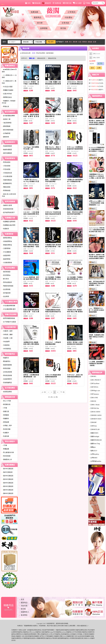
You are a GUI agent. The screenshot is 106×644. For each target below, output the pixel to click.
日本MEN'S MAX (95, 419)
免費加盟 (57, 3)
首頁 (28, 3)
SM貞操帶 (6, 342)
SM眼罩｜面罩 (7, 331)
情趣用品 (58, 630)
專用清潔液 (6, 368)
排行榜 (40, 23)
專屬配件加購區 (8, 90)
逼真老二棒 (6, 119)
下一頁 (62, 392)
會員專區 (24, 615)
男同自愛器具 (7, 282)
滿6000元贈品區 (8, 490)
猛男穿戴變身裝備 (8, 318)
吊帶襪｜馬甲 (7, 426)
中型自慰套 (6, 169)
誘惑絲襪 (5, 422)
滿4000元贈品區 (8, 483)
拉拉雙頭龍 (6, 289)
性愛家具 (5, 229)
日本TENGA (94, 387)
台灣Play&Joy (94, 454)
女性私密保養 (7, 372)
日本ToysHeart (94, 383)
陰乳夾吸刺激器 (8, 130)
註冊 (99, 68)
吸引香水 (5, 279)
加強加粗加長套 (8, 209)
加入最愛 (77, 3)
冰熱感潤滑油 (7, 241)
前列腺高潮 (6, 293)
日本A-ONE (94, 398)
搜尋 (51, 42)
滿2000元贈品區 (8, 476)
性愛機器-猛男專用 (9, 222)
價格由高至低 (52, 58)
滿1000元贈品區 (8, 469)
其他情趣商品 (7, 383)
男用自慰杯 (6, 162)
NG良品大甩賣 (7, 87)
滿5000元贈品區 (8, 486)
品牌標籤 (44, 28)
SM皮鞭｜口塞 (7, 338)
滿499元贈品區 (7, 472)
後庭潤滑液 (6, 259)
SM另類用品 (6, 349)
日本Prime (93, 426)
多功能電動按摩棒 (8, 116)
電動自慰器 (6, 187)
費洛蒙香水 (6, 361)
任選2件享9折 (7, 94)
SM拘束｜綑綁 (7, 335)
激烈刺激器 (6, 272)
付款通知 (68, 17)
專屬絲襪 (5, 449)
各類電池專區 (7, 392)
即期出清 (5, 107)
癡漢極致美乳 (7, 183)
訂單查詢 (72, 12)
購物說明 (47, 3)
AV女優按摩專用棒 (9, 306)
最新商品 (38, 17)
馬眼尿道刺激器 (8, 286)
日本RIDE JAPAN (95, 415)
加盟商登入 (25, 612)
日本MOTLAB (94, 429)
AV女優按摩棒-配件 (9, 309)
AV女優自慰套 (7, 176)
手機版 (87, 3)
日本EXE (93, 401)
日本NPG (93, 376)
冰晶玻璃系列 (7, 379)
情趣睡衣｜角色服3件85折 (9, 102)
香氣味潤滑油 (7, 245)
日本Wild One (94, 408)
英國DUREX (94, 433)
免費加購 (34, 12)
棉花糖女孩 (6, 404)
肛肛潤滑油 (6, 275)
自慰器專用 (6, 256)
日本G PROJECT (95, 380)
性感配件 (5, 433)
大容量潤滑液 (7, 263)
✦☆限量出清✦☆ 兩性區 (9, 82)
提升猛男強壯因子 (8, 212)
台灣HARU (93, 458)
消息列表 (24, 606)
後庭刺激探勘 (7, 365)
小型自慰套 (6, 166)
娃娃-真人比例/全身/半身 (9, 195)
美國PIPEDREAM (95, 440)
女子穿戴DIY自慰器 (9, 322)
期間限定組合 (7, 97)
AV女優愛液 (6, 252)
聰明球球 (5, 137)
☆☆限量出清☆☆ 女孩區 (9, 76)
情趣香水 (5, 358)
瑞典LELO (93, 451)
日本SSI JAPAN (95, 412)
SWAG (65, 636)
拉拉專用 (5, 296)
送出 (92, 68)
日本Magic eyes (95, 391)
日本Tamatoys (94, 394)
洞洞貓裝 (5, 415)
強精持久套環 (7, 205)
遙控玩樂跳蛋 (7, 153)
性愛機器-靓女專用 (9, 225)
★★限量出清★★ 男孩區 (9, 71)
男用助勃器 (6, 191)
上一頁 (44, 392)
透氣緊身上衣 (7, 460)
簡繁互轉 (67, 3)
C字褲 (4, 408)
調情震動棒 (6, 126)
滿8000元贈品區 (8, 493)
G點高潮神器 (7, 123)
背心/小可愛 (6, 401)
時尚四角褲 (6, 456)
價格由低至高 (41, 58)
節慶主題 (5, 411)
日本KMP (93, 422)
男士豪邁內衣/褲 (8, 452)
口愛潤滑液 (6, 248)
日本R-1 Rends (94, 405)
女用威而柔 (6, 133)
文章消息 (65, 23)
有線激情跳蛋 (7, 146)
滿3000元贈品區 (8, 479)
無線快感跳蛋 (7, 150)
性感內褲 (5, 436)
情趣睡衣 (5, 419)
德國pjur (92, 447)
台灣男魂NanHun (95, 461)
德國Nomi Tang (95, 444)
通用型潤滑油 (7, 238)
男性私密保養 (7, 375)
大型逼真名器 (7, 173)
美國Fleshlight (94, 437)
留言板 (63, 28)
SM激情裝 (6, 345)
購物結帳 (36, 3)
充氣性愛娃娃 (7, 180)
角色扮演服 (6, 429)
